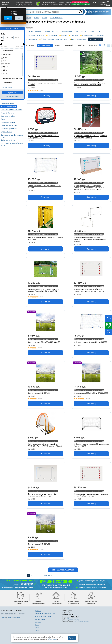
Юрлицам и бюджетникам (80, 2)
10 (41, 575)
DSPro (5, 73)
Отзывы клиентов (64, 4)
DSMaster (6, 67)
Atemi (5, 57)
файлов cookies (52, 639)
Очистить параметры (12, 97)
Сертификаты (54, 4)
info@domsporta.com (72, 619)
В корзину (46, 95)
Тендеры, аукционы (65, 2)
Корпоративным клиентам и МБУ (45, 614)
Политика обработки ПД (15, 618)
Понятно (72, 638)
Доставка (53, 2)
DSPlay (5, 70)
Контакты (45, 4)
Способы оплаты (40, 619)
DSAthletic (6, 64)
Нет (19, 18)
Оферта (3, 618)
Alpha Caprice (8, 54)
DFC (4, 61)
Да (8, 18)
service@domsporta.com (81, 621)
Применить (12, 93)
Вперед (47, 575)
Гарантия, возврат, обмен (43, 616)
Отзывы (37, 625)
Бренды (37, 628)
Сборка (37, 631)
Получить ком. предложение (81, 4)
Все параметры (7, 87)
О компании (46, 2)
